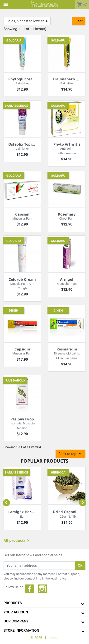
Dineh (14, 310)
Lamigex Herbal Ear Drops (32, 512)
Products (13, 603)
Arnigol (67, 279)
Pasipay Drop (22, 419)
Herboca (58, 472)
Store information (21, 630)
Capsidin (22, 349)
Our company (16, 621)
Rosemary (67, 214)
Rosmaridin (67, 349)
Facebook (30, 589)
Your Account (17, 612)
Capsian (22, 214)
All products (17, 541)
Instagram (42, 589)
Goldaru (14, 40)
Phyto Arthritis (67, 144)
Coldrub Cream (22, 279)
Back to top (70, 454)
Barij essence (16, 106)
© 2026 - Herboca (45, 638)
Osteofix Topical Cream (29, 144)
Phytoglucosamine (25, 79)
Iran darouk (15, 380)
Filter (79, 21)
